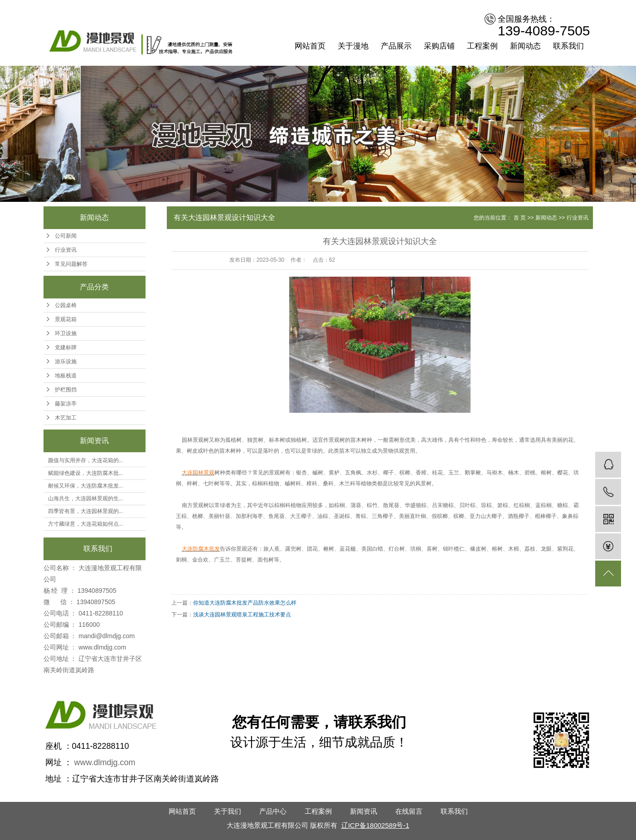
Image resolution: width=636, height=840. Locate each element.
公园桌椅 (66, 305)
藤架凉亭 (66, 404)
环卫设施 (66, 333)
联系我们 (568, 46)
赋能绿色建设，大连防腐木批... (86, 473)
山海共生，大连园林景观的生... (86, 498)
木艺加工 (66, 418)
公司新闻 (66, 236)
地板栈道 (66, 376)
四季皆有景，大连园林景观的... (86, 511)
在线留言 (409, 811)
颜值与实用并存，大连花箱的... (86, 460)
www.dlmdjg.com (102, 647)
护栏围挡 (66, 390)
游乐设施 (66, 361)
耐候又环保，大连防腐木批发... (86, 486)
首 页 (520, 218)
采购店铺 (439, 46)
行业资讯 (66, 250)
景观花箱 (66, 319)
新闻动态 (525, 46)
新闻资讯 (364, 811)
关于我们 (228, 811)
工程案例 (482, 46)
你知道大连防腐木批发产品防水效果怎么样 (245, 603)
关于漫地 (353, 46)
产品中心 (273, 811)
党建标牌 (66, 347)
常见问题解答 (71, 264)
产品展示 (396, 46)
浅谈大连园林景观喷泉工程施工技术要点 (242, 615)
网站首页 (310, 46)
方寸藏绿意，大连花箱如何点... (86, 524)
